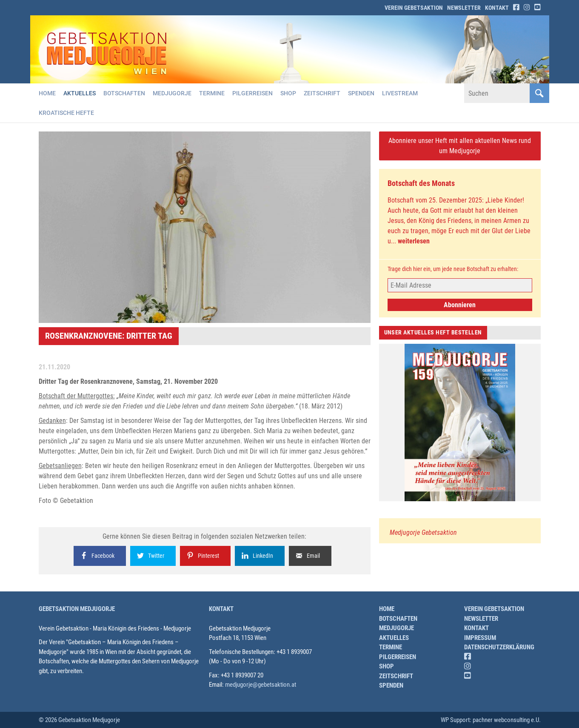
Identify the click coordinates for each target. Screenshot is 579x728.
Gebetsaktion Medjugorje (77, 609)
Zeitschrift (322, 93)
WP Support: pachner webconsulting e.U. (491, 720)
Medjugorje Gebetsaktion (423, 532)
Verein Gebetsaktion (414, 8)
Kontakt (497, 8)
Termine (212, 93)
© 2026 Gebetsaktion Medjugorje (79, 720)
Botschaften (124, 93)
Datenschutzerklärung (499, 647)
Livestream (400, 93)
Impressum (480, 638)
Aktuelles (80, 93)
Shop (288, 93)
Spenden (361, 93)
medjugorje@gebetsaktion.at (261, 685)
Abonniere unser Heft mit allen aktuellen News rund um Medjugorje (460, 146)
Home (47, 93)
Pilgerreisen (252, 93)
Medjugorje (172, 93)
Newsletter (464, 8)
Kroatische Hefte (66, 113)
